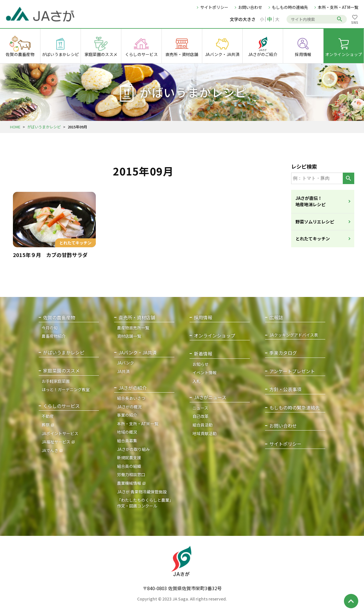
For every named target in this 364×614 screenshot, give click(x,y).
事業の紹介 (127, 415)
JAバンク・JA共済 (138, 353)
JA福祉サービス (56, 442)
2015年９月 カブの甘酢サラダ (50, 255)
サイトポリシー (214, 7)
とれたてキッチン (313, 239)
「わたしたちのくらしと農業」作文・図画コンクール (145, 503)
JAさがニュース (210, 397)
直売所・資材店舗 (137, 317)
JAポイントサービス (60, 433)
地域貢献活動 (205, 433)
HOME (15, 127)
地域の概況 (127, 432)
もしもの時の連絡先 (290, 7)
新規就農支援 (129, 457)
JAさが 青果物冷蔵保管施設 (142, 492)
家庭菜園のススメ (61, 371)
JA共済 (123, 371)
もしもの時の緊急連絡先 (295, 408)
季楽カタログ (283, 353)
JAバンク (125, 363)
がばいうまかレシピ (44, 127)
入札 (196, 381)
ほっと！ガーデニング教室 (66, 389)
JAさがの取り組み (133, 449)
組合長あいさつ (131, 398)
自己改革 (201, 416)
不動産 (48, 416)
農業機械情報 (129, 483)
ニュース (200, 408)
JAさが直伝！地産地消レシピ (311, 201)
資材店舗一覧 (129, 336)
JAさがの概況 (129, 407)
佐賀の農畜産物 (59, 317)
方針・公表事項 (285, 389)
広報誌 (276, 317)
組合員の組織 (129, 466)
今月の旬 (50, 328)
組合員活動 (203, 425)
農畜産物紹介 (54, 336)
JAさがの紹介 (133, 388)
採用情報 (203, 317)
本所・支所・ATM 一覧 (138, 424)
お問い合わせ (250, 7)
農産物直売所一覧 (133, 328)
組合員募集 (127, 441)
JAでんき (50, 450)
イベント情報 (205, 372)
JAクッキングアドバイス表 (294, 335)
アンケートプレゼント (292, 371)
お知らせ (201, 364)
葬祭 (46, 425)
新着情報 (203, 354)
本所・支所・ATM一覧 (338, 7)
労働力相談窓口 (131, 474)
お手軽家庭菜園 (56, 381)
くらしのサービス (61, 406)
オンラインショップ (215, 336)
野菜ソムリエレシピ (315, 222)
